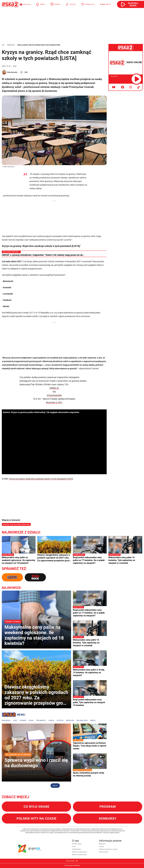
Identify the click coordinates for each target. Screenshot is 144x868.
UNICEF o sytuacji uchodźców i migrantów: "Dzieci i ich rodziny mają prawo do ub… (43, 255)
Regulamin (102, 844)
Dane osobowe (103, 852)
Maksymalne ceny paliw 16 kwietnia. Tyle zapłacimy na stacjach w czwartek (125, 559)
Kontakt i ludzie (77, 844)
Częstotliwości (76, 849)
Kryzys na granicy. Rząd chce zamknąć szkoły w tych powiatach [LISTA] (41, 479)
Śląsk (31, 720)
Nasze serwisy (72, 861)
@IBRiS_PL (54, 388)
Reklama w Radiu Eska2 (79, 855)
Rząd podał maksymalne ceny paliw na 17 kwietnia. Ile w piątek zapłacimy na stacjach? (90, 559)
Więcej (93, 720)
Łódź (15, 720)
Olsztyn (60, 720)
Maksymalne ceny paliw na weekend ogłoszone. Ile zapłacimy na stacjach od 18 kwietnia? (19, 559)
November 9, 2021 (54, 402)
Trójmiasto (41, 720)
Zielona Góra (82, 720)
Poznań (23, 720)
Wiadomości (11, 45)
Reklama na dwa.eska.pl (79, 852)
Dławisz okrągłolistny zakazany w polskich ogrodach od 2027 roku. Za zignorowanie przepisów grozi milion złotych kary (54, 558)
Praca (74, 847)
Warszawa (6, 720)
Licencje (101, 847)
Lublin (51, 720)
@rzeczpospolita (54, 395)
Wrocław (70, 720)
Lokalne (14, 715)
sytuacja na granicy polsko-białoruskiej (16, 524)
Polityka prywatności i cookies (108, 849)
